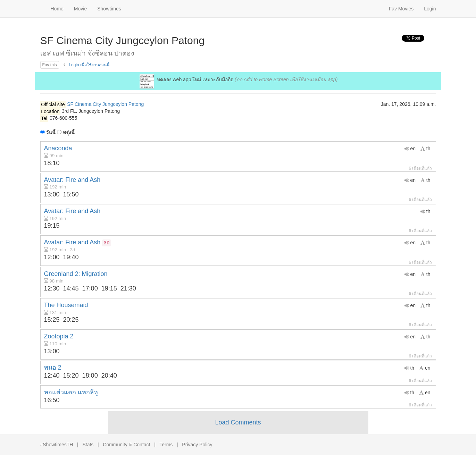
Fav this (50, 65)
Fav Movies (401, 9)
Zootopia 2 (59, 336)
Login (430, 9)
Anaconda (58, 148)
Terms (166, 445)
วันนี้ (48, 133)
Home (57, 9)
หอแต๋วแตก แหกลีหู (71, 392)
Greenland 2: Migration (76, 274)
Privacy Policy (197, 445)
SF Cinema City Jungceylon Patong (105, 104)
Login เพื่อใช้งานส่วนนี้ (89, 65)
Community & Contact (126, 445)
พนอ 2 (53, 368)
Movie (80, 9)
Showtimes (109, 9)
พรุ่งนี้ (66, 133)
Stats (88, 445)
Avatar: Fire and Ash (72, 180)
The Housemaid (66, 305)
